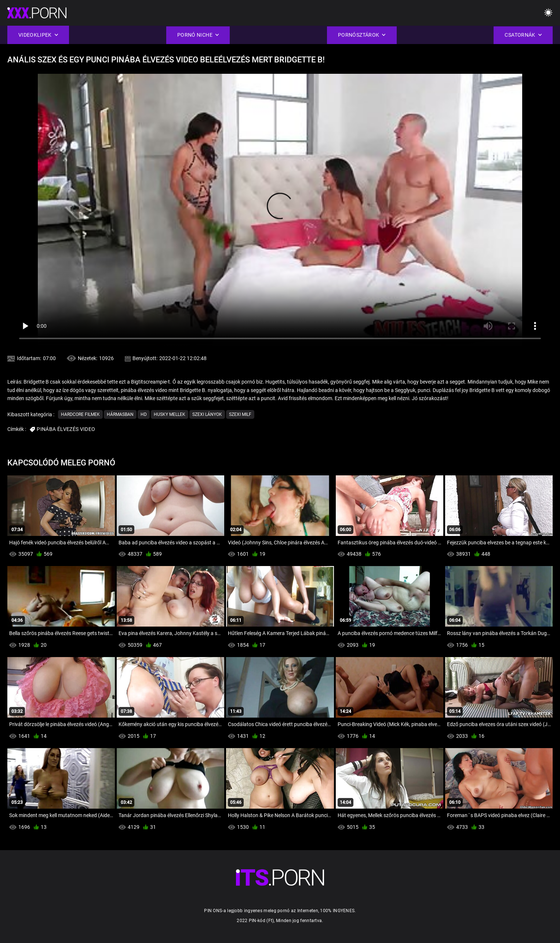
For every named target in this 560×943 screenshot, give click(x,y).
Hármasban (120, 414)
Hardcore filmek (80, 414)
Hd (144, 414)
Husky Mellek (170, 414)
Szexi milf (240, 414)
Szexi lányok (207, 414)
